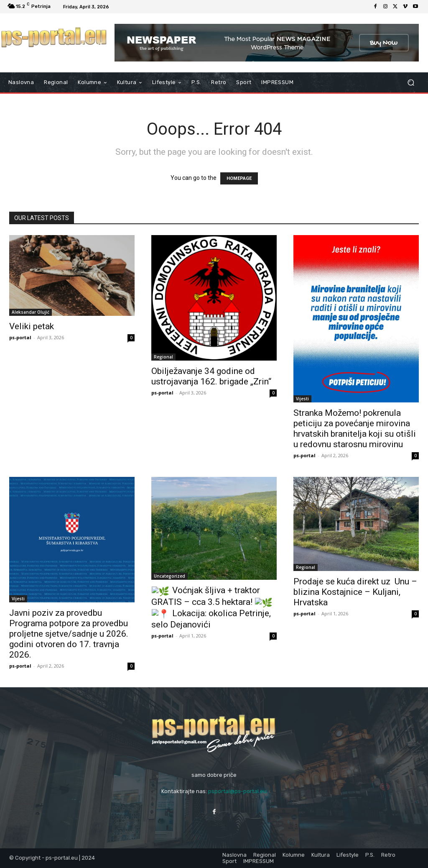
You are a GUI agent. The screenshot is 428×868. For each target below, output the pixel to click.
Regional (163, 357)
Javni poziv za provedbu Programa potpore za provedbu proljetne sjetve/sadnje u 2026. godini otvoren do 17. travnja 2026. (69, 634)
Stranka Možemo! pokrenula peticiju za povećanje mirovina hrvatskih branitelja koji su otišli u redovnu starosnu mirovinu (355, 429)
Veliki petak (32, 326)
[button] (411, 83)
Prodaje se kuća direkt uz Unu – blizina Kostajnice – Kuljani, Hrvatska (355, 592)
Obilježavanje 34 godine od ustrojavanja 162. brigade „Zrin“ (211, 376)
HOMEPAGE (239, 178)
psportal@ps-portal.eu (237, 791)
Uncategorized (169, 576)
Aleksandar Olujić (31, 312)
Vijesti (302, 399)
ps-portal (20, 337)
